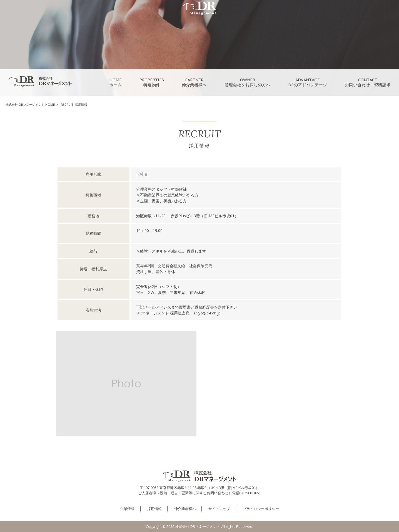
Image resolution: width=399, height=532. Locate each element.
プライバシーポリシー (261, 509)
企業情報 (127, 509)
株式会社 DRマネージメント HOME (30, 104)
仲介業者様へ (185, 509)
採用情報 (154, 509)
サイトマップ (219, 509)
